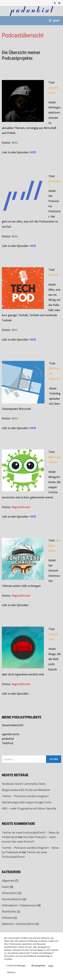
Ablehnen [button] (11, 972)
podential (8, 739)
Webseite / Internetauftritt (18, 924)
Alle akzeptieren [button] (38, 966)
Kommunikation (12, 899)
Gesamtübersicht (13, 725)
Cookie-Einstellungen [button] (16, 966)
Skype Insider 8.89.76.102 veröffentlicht (26, 790)
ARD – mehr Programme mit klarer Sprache (29, 808)
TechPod (7, 743)
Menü (54, 21)
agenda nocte (10, 734)
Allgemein (8, 881)
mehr (51, 966)
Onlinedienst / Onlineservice (19, 905)
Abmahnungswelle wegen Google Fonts (27, 802)
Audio (5, 887)
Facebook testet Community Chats (24, 784)
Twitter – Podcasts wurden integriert (25, 796)
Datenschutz (10, 893)
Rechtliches (9, 911)
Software (7, 918)
